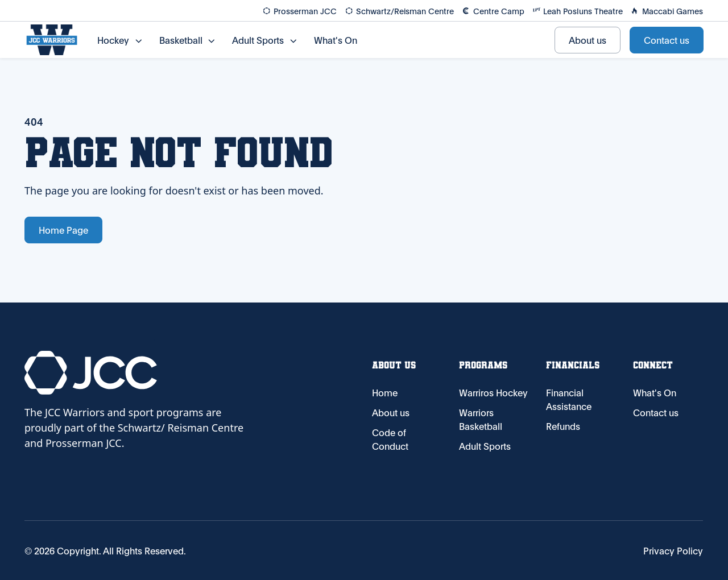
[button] (119, 40)
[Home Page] (52, 40)
